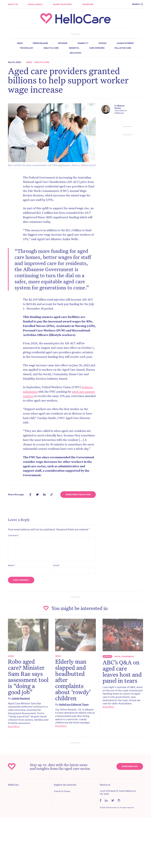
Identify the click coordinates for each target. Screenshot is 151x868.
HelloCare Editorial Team (74, 704)
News (20, 43)
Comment (14, 535)
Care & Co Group (62, 791)
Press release (40, 43)
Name (12, 565)
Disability (83, 43)
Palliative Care (123, 48)
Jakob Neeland (21, 698)
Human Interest (125, 43)
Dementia (74, 48)
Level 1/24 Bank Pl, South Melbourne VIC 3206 (118, 792)
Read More (14, 726)
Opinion (102, 43)
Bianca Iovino (119, 107)
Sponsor (63, 43)
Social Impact (35, 4)
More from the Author (78, 495)
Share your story (63, 4)
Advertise (88, 4)
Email (57, 565)
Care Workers (97, 48)
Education (76, 53)
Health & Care (51, 48)
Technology (27, 48)
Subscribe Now (130, 766)
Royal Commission (124, 656)
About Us (13, 4)
